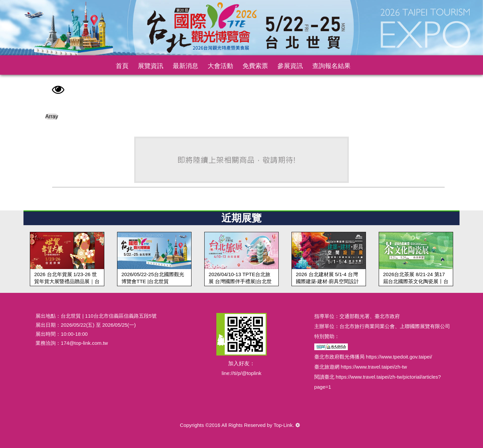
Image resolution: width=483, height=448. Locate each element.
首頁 (122, 66)
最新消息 (185, 66)
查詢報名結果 (331, 66)
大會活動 (220, 66)
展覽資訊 (151, 66)
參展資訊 (290, 66)
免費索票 (255, 66)
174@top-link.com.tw (84, 343)
